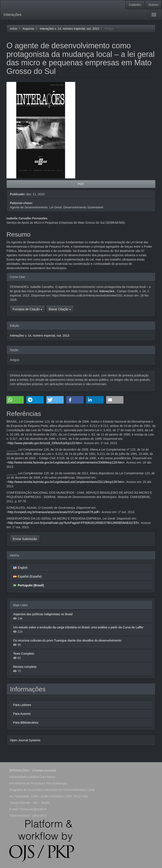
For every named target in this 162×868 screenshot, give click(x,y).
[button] (15, 400)
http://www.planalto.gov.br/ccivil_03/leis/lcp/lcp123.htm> (45, 443)
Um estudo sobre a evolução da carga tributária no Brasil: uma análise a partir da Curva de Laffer (78, 627)
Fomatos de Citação (28, 309)
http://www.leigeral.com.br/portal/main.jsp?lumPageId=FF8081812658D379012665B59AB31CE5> (74, 523)
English (23, 568)
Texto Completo (24, 654)
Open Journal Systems (25, 740)
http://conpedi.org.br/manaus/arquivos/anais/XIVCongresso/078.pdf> (54, 512)
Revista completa (25, 667)
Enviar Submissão (25, 539)
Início (13, 29)
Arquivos (28, 29)
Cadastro (135, 5)
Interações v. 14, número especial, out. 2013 (69, 29)
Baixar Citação (60, 309)
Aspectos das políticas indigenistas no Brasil (43, 614)
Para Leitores (22, 705)
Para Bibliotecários (26, 723)
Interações (13, 15)
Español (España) (30, 576)
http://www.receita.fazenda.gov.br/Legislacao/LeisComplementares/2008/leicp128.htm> (66, 462)
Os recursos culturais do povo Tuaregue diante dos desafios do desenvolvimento (67, 640)
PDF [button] (81, 184)
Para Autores (22, 714)
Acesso (153, 5)
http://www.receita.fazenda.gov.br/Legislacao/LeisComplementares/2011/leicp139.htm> (66, 482)
